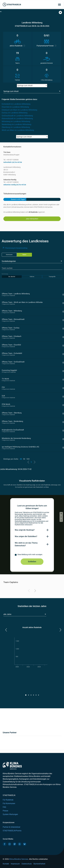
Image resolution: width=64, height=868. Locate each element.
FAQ (4, 807)
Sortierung (5, 274)
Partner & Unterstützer (11, 827)
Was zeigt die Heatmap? (25, 530)
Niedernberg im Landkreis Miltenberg (16, 124)
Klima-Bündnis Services (19, 859)
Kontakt (6, 864)
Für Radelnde (8, 800)
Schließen (32, 562)
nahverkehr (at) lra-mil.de (13, 162)
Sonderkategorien (9, 261)
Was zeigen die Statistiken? (26, 536)
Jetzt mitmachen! (32, 219)
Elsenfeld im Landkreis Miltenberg (15, 107)
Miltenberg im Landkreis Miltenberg (16, 121)
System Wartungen (10, 814)
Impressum (15, 864)
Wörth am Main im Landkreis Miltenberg (18, 130)
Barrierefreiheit (39, 864)
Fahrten (32, 277)
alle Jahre (7, 614)
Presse (5, 811)
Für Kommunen (9, 803)
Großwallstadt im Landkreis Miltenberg (17, 116)
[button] (60, 12)
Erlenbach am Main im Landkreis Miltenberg (19, 110)
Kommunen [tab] (9, 255)
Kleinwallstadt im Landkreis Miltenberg (17, 119)
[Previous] (29, 591)
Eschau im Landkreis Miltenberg (15, 113)
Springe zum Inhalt (11, 91)
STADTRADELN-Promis (12, 831)
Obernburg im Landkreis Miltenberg (16, 127)
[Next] (35, 591)
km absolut (12, 277)
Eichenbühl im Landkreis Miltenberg (16, 104)
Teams (24, 255)
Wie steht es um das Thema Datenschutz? (26, 544)
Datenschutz (27, 864)
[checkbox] (32, 555)
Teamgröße (52, 277)
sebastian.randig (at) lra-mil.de (15, 185)
